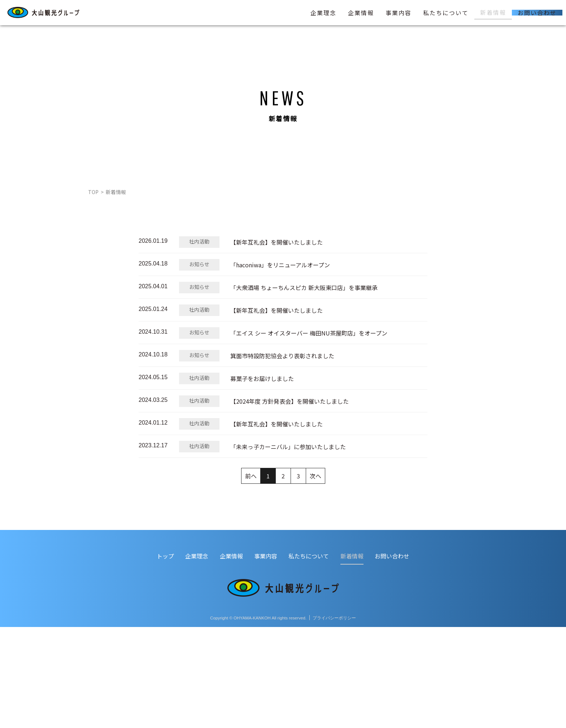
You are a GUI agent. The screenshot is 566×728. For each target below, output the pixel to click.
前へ (251, 577)
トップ (165, 657)
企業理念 (323, 13)
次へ (315, 577)
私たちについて (446, 13)
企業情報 (361, 13)
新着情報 (493, 12)
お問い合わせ (537, 13)
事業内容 (399, 13)
